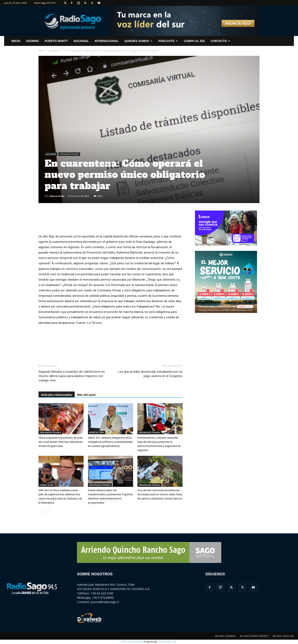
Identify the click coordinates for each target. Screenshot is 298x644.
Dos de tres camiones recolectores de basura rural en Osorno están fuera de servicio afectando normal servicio (160, 494)
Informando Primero (69, 154)
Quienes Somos (139, 41)
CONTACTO (220, 41)
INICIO (16, 41)
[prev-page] (41, 511)
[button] (65, 3)
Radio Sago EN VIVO (45, 3)
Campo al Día (194, 41)
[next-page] (48, 511)
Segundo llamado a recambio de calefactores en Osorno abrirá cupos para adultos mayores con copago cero (72, 376)
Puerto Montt (56, 41)
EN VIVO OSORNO (226, 636)
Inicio (42, 51)
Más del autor (87, 395)
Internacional (107, 41)
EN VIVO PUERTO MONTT (254, 636)
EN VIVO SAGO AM (283, 636)
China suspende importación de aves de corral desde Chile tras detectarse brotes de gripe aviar (61, 442)
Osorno (32, 41)
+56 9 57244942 (103, 598)
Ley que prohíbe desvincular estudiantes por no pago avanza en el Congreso (150, 374)
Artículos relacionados (57, 395)
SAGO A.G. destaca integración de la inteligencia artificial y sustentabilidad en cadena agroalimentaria (110, 442)
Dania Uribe (57, 196)
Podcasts (168, 41)
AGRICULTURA (97, 432)
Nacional (81, 41)
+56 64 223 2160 (102, 593)
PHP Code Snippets (132, 642)
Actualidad (55, 51)
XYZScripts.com (168, 642)
